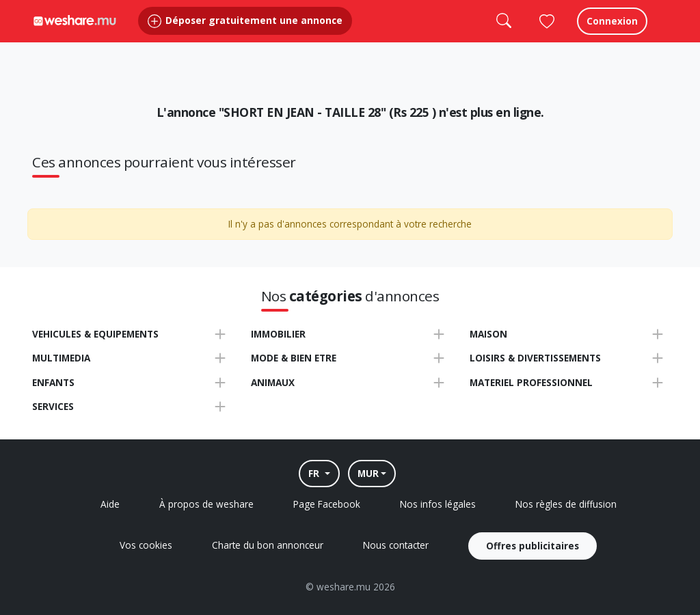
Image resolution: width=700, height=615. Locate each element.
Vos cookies (146, 545)
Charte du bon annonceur (268, 545)
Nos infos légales (438, 504)
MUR (368, 473)
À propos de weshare (206, 504)
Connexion (612, 34)
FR (315, 473)
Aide (110, 504)
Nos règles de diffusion (566, 504)
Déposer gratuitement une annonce (245, 34)
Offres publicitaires (533, 546)
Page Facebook (327, 504)
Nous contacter (396, 545)
